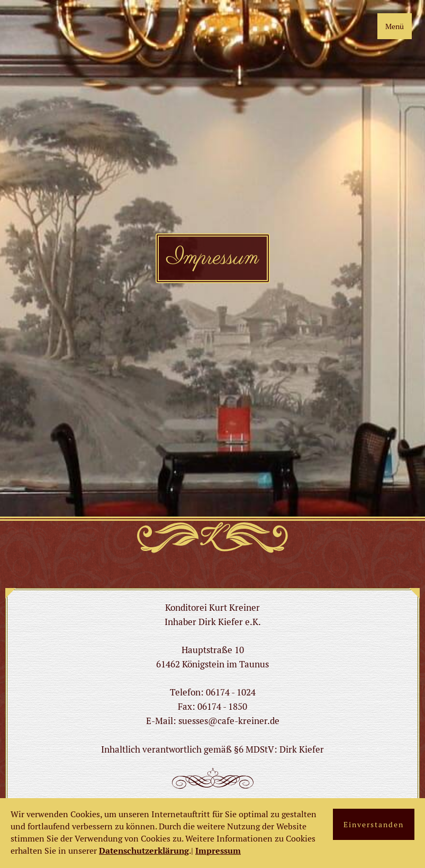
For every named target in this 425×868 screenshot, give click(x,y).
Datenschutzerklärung (144, 851)
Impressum (218, 851)
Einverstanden (374, 824)
